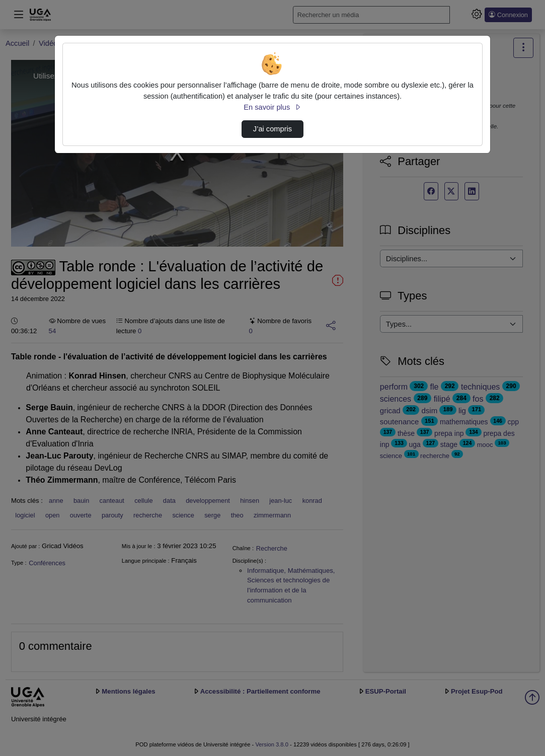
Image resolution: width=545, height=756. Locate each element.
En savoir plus (272, 107)
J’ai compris (272, 129)
